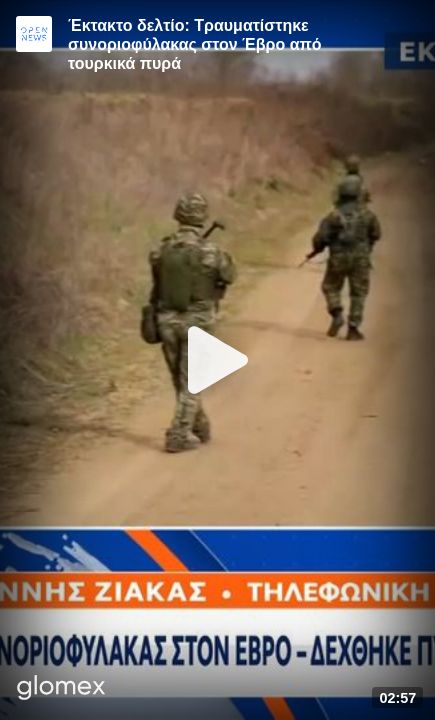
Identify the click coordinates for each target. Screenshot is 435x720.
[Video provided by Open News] (34, 34)
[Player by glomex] (61, 689)
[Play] (218, 360)
